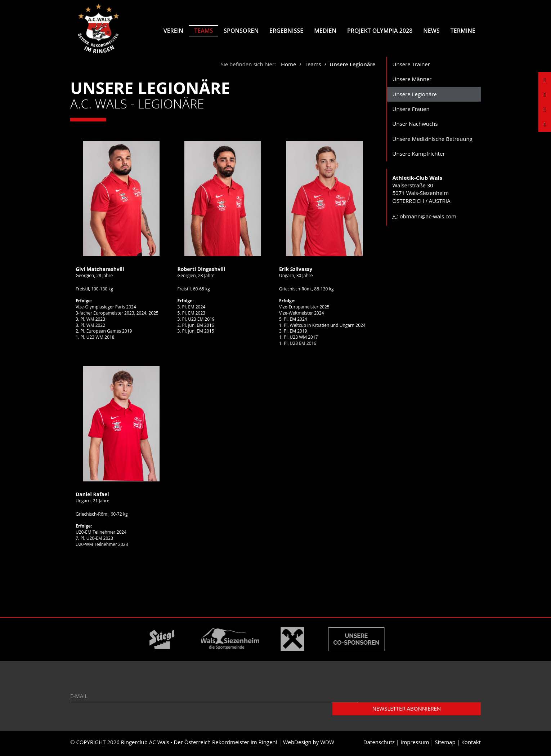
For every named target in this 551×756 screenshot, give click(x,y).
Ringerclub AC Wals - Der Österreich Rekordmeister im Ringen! (199, 744)
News (431, 31)
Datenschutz (379, 744)
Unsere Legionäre (415, 97)
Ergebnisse (286, 31)
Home (288, 67)
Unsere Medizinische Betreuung (433, 141)
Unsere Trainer (411, 67)
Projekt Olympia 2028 (380, 31)
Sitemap (445, 744)
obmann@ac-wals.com (428, 219)
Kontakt (471, 744)
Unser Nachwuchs (415, 126)
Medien (325, 31)
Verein (173, 31)
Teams (203, 31)
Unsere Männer (412, 81)
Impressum (415, 744)
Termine (463, 31)
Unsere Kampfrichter (419, 156)
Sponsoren (241, 31)
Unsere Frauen (411, 111)
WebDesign (297, 744)
